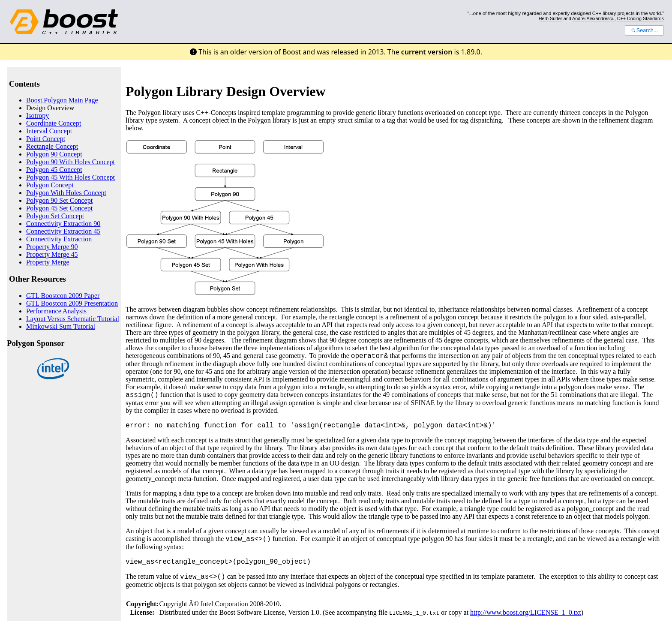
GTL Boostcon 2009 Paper (63, 296)
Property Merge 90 (52, 247)
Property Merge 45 (52, 254)
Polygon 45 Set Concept (59, 208)
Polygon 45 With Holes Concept (70, 177)
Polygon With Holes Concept (66, 193)
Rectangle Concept (52, 146)
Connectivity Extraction (59, 239)
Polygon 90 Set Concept (59, 200)
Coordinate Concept (54, 123)
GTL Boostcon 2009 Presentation (72, 303)
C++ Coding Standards (640, 18)
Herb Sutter (550, 18)
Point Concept (46, 139)
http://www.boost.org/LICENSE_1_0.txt (526, 612)
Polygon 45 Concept (54, 170)
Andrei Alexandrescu (593, 18)
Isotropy (37, 116)
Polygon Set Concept (55, 216)
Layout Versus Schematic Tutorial (73, 319)
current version (427, 52)
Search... (644, 30)
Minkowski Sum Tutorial (61, 326)
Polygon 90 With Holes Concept (70, 162)
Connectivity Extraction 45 (63, 231)
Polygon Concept (50, 185)
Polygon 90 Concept (54, 154)
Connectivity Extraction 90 (63, 224)
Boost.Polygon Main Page (62, 100)
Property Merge (48, 262)
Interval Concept (49, 131)
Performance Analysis (56, 311)
